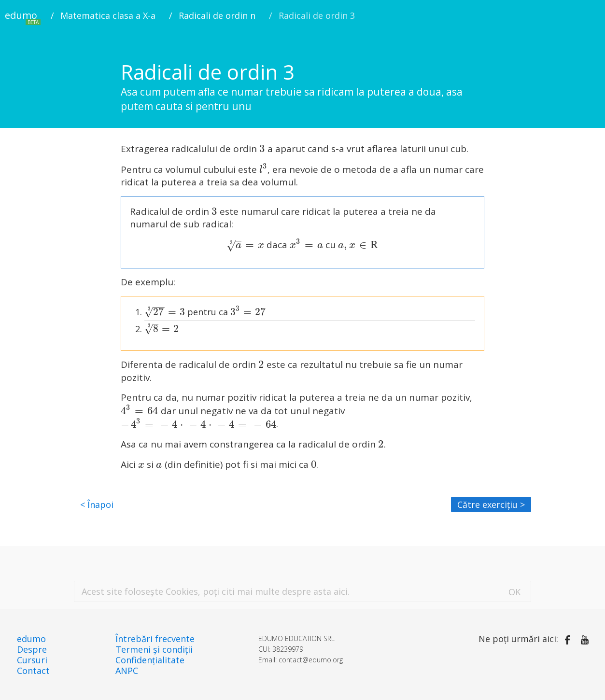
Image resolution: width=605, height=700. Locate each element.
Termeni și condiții (154, 649)
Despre (32, 649)
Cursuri (32, 660)
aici (341, 591)
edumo (23, 17)
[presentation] (262, 149)
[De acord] (514, 591)
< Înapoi (97, 504)
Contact (33, 671)
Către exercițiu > (491, 504)
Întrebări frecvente (155, 639)
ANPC (127, 671)
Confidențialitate (150, 660)
